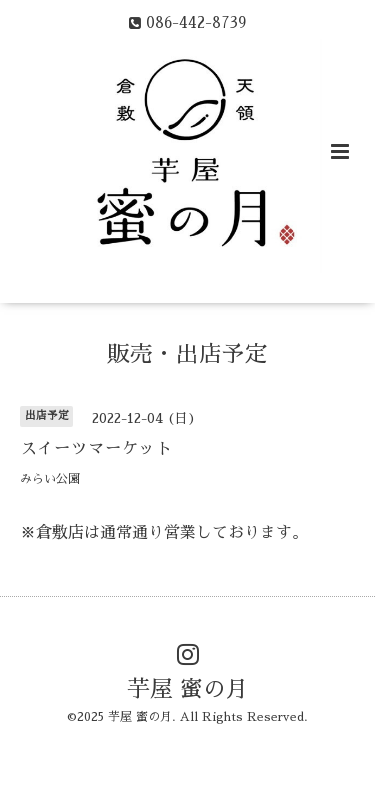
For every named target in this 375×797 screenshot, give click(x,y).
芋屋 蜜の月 (188, 689)
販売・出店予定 (187, 353)
